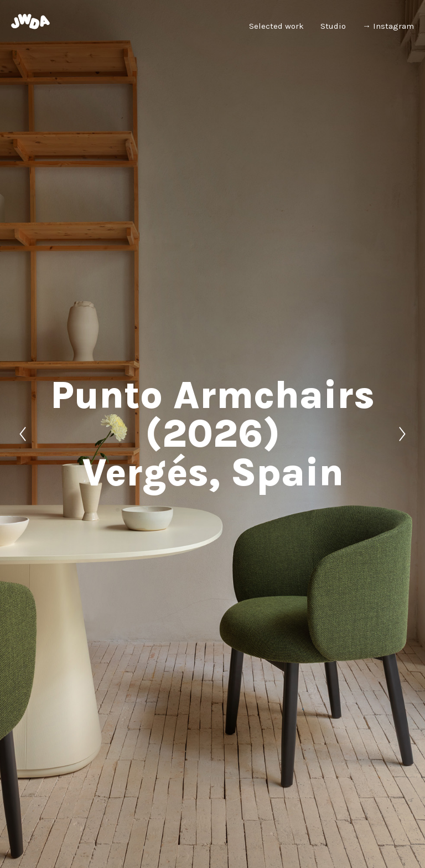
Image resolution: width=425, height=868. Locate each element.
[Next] (402, 434)
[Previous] (23, 434)
